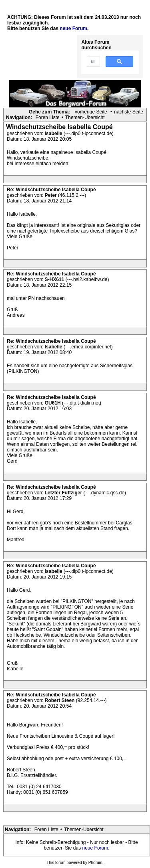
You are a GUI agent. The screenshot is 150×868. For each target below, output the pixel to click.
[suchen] (93, 62)
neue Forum (95, 848)
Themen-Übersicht (85, 117)
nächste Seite (129, 112)
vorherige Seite (91, 112)
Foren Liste (48, 117)
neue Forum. (74, 28)
